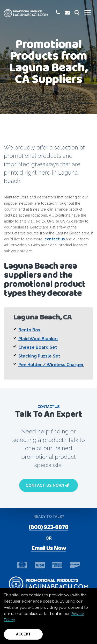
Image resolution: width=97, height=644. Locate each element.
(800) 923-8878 (48, 528)
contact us (55, 239)
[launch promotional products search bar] (77, 12)
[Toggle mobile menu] (88, 13)
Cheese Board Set (38, 352)
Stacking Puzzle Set (39, 360)
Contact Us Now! (47, 485)
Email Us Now (49, 549)
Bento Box (29, 334)
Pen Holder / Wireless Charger (51, 369)
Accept (23, 634)
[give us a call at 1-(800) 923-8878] (58, 12)
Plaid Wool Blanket (38, 343)
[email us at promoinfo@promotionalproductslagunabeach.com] (67, 12)
